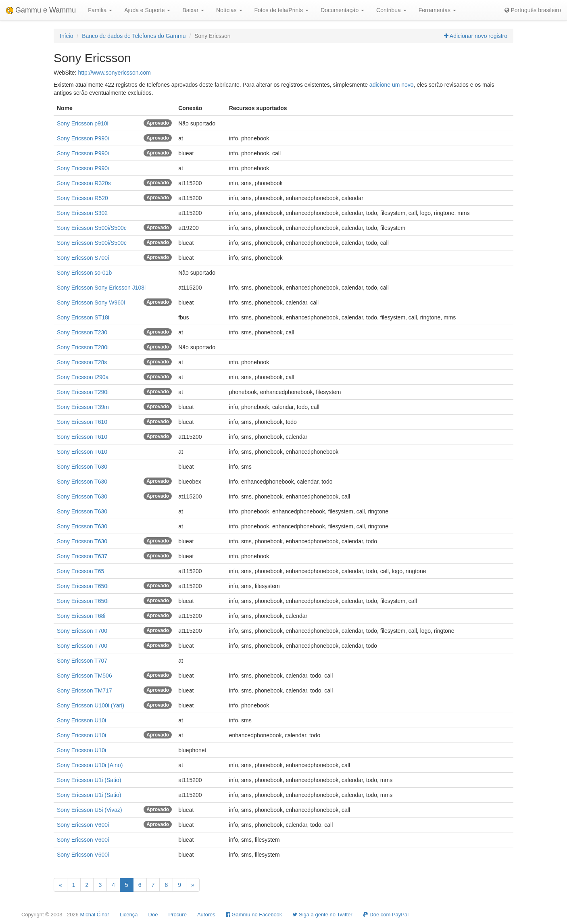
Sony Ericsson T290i (83, 392)
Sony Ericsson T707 (82, 661)
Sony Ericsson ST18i (83, 317)
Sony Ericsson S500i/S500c (92, 228)
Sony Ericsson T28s (82, 362)
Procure (177, 915)
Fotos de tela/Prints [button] (282, 10)
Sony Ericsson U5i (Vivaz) (90, 810)
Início (66, 36)
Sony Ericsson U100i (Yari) (91, 705)
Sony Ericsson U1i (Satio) (89, 780)
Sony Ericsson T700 (82, 631)
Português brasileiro (533, 10)
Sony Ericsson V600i (83, 825)
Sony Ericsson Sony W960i (91, 302)
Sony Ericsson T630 (82, 467)
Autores (206, 915)
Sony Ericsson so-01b (84, 273)
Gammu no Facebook (254, 915)
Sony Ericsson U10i (81, 720)
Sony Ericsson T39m (83, 407)
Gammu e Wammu (41, 10)
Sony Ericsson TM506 (84, 676)
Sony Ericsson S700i (83, 258)
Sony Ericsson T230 (82, 332)
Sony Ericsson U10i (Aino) (90, 765)
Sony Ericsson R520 (82, 198)
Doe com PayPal (386, 915)
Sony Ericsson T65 (80, 571)
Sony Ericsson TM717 (84, 690)
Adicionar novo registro (476, 36)
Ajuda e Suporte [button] (147, 10)
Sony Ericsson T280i (83, 347)
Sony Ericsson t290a (83, 377)
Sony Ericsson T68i (81, 616)
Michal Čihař (94, 915)
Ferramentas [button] (437, 10)
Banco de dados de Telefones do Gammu (134, 36)
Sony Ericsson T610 (82, 422)
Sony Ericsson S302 (82, 213)
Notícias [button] (229, 10)
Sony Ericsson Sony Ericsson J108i (101, 288)
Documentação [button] (342, 10)
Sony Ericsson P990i (83, 138)
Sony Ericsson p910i (83, 123)
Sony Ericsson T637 (82, 556)
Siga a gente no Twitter (322, 915)
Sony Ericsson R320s (84, 183)
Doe (153, 915)
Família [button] (100, 10)
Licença (129, 915)
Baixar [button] (193, 10)
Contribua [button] (391, 10)
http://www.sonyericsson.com (114, 73)
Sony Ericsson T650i (83, 586)
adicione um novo (392, 85)
